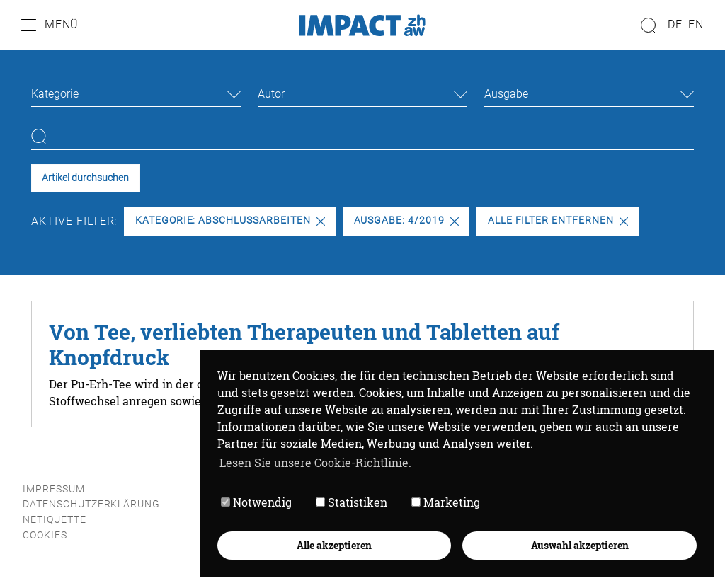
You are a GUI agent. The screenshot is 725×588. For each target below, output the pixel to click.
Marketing (446, 503)
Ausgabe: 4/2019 (406, 220)
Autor (271, 94)
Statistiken (352, 503)
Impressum (54, 489)
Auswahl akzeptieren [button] (580, 545)
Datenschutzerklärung (91, 504)
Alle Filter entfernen (558, 220)
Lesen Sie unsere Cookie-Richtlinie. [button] (315, 462)
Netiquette (55, 520)
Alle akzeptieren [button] (334, 545)
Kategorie (55, 94)
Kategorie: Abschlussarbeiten (230, 220)
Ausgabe (506, 94)
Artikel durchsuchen (85, 178)
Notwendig (256, 503)
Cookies (45, 535)
